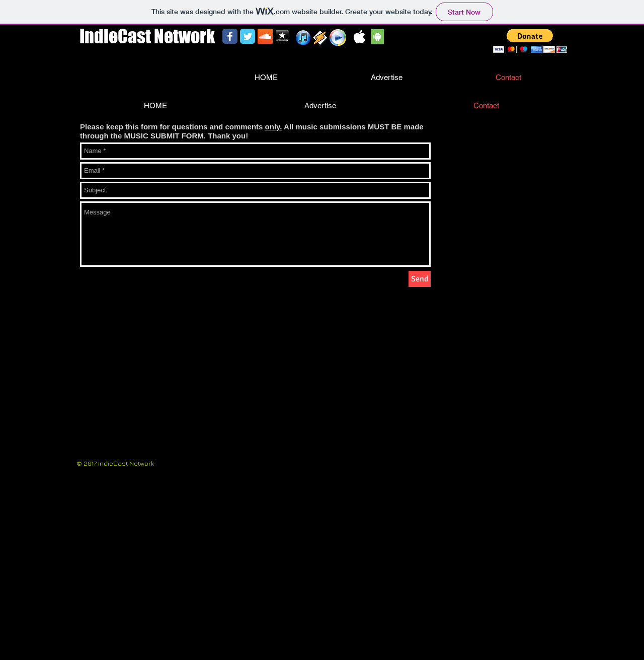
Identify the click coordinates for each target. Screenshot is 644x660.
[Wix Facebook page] (230, 36)
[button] (530, 41)
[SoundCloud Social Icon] (265, 36)
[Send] (420, 279)
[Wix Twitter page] (248, 36)
